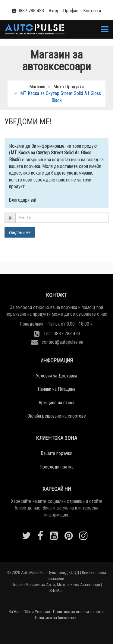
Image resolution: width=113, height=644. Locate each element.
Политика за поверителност (78, 612)
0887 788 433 (31, 11)
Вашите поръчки (56, 453)
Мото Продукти (69, 87)
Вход (53, 11)
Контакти (92, 11)
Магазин (37, 87)
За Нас (15, 612)
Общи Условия (37, 612)
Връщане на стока (56, 403)
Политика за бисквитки (56, 618)
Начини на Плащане (57, 389)
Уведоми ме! (20, 232)
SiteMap (56, 591)
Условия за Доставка (56, 376)
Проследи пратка (56, 467)
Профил (71, 11)
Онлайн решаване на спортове (57, 416)
